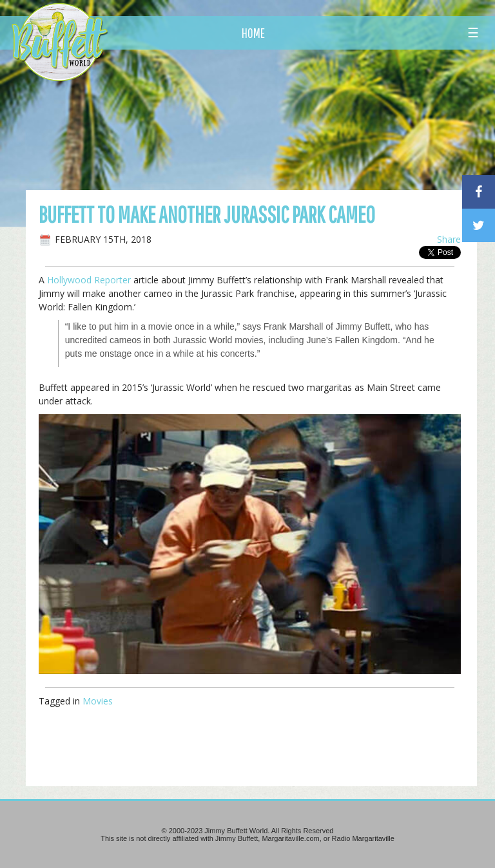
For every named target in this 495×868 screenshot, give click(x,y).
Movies (98, 701)
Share (449, 239)
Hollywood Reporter (89, 280)
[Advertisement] (289, 119)
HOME (253, 33)
